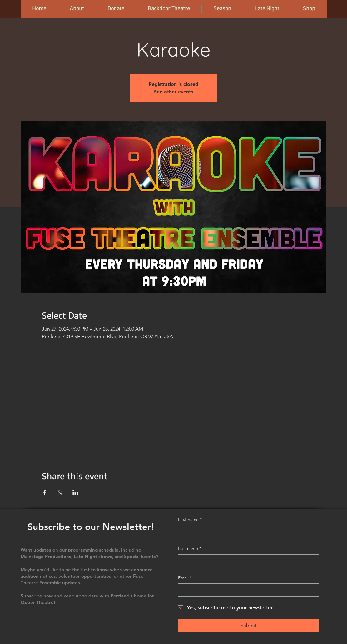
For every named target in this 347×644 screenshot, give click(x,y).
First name (190, 520)
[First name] (247, 532)
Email (185, 578)
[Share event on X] (60, 492)
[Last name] (247, 561)
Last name (190, 549)
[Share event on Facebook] (45, 492)
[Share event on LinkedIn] (75, 492)
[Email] (247, 590)
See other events (173, 92)
